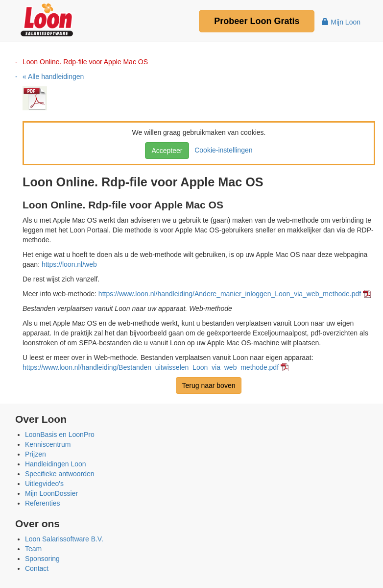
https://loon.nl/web (69, 264)
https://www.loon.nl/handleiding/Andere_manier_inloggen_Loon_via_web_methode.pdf (230, 294)
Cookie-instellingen (221, 150)
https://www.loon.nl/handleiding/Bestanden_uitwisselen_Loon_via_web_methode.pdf (151, 367)
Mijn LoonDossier (51, 493)
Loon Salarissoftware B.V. (64, 539)
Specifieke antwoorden (60, 474)
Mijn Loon (341, 22)
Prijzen (36, 454)
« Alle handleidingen (53, 77)
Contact (37, 568)
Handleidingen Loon (56, 464)
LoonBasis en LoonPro (60, 435)
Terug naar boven (209, 385)
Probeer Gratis (257, 21)
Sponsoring (42, 559)
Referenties (43, 503)
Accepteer (167, 151)
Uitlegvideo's (44, 484)
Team (33, 549)
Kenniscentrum (48, 444)
